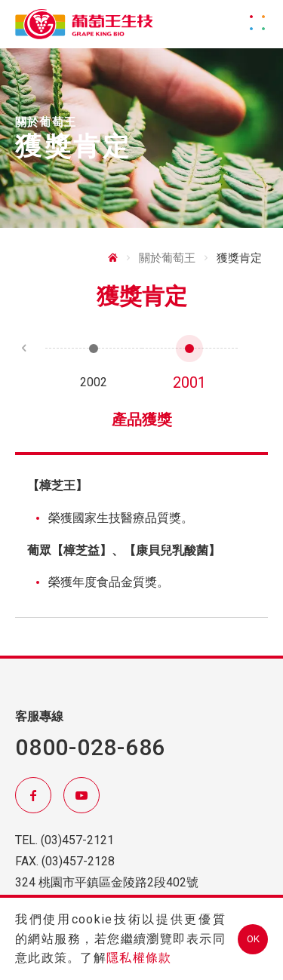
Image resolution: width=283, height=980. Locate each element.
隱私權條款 (139, 958)
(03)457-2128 (78, 861)
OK (253, 939)
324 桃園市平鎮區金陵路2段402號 (107, 882)
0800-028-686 (90, 747)
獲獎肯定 (239, 258)
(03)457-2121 (77, 840)
